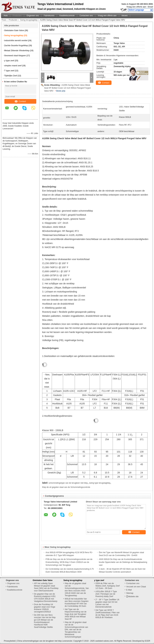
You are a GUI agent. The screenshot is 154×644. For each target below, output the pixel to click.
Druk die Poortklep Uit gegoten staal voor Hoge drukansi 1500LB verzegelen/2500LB (45, 608)
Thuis (4, 20)
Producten (17, 16)
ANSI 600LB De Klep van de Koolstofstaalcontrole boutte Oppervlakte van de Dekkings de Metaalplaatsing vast (123, 562)
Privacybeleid (10, 641)
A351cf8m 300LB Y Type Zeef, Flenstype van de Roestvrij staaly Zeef (106, 594)
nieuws (125, 16)
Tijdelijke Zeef (11, 76)
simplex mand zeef (13, 66)
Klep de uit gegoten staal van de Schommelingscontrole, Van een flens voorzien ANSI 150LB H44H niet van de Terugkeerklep (77, 589)
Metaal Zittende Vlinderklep (17, 51)
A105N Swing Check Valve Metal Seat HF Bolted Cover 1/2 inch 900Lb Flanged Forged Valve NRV (67, 88)
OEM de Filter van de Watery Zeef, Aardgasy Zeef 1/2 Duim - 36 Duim (108, 586)
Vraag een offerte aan (136, 7)
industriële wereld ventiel (16, 41)
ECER (147, 641)
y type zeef (9, 61)
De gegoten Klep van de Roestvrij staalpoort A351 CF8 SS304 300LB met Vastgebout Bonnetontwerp (46, 598)
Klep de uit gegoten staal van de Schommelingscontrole (66, 487)
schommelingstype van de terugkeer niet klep (68, 483)
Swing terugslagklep (29, 20)
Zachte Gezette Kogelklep (16, 46)
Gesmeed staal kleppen (15, 56)
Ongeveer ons (33, 16)
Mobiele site (132, 597)
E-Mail (129, 590)
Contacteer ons (86, 16)
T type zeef (9, 71)
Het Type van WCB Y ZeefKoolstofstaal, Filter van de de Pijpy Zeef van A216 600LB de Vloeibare (108, 614)
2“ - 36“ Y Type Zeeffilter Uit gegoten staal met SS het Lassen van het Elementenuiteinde (107, 603)
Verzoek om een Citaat (136, 587)
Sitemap (130, 593)
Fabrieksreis (49, 16)
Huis (6, 16)
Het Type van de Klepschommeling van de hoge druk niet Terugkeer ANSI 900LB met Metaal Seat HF (76, 614)
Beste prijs (61, 91)
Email (150, 7)
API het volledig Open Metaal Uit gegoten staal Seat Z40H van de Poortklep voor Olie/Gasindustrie (46, 587)
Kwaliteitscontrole (67, 16)
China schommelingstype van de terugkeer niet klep (39, 641)
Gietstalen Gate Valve (14, 30)
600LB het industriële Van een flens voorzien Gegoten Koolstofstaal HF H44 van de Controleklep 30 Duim (77, 602)
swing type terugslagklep (100, 483)
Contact (20, 101)
